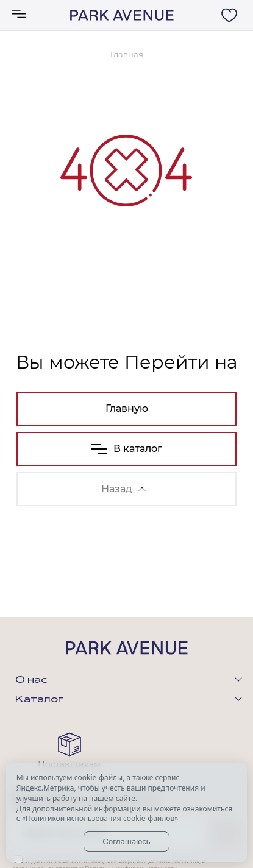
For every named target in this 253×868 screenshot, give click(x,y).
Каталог (39, 700)
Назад (123, 489)
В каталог (127, 449)
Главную (127, 408)
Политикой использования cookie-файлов (100, 818)
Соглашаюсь (127, 842)
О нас (31, 680)
